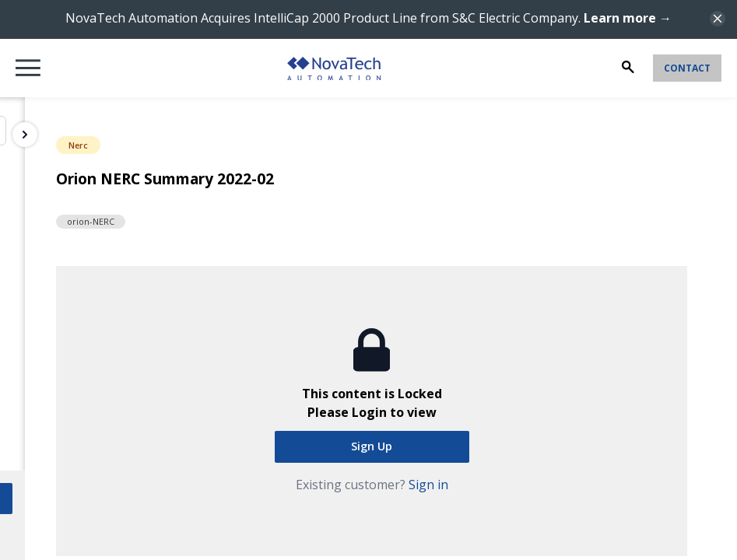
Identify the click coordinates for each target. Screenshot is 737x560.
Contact (687, 68)
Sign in (428, 485)
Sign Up (372, 446)
